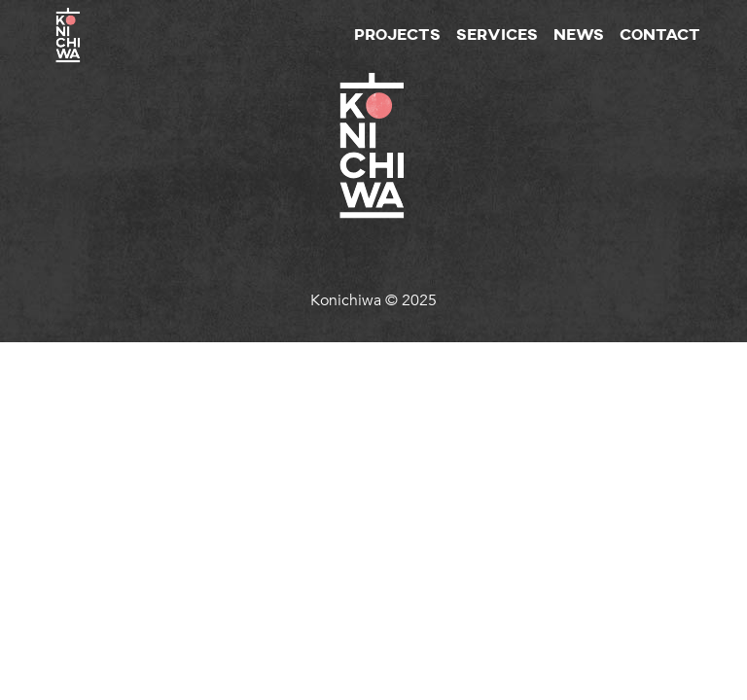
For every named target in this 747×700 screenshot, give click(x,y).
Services (497, 35)
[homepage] (69, 11)
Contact (660, 35)
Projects (397, 35)
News (579, 35)
